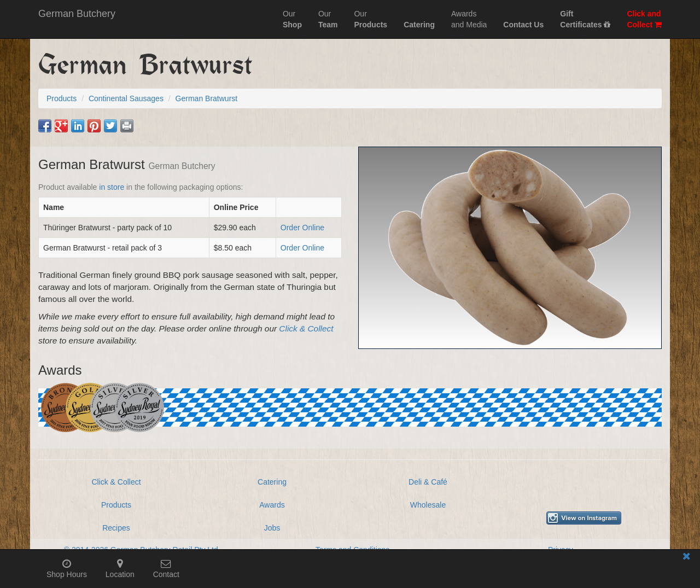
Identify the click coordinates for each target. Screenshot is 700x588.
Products (116, 505)
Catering (272, 482)
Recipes (116, 528)
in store (112, 187)
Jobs (272, 528)
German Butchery (77, 14)
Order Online (302, 228)
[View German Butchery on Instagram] (584, 518)
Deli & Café (428, 482)
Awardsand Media (469, 19)
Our (292, 19)
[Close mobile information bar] (686, 558)
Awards (272, 505)
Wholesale (428, 505)
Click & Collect (306, 328)
